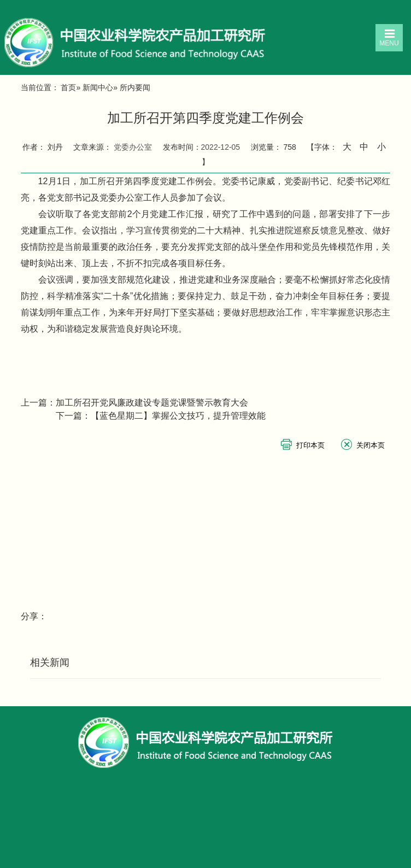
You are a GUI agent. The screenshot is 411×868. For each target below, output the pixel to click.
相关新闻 (50, 662)
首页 (68, 87)
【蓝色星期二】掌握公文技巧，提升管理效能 (178, 416)
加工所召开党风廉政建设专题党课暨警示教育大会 (152, 403)
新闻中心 (98, 87)
